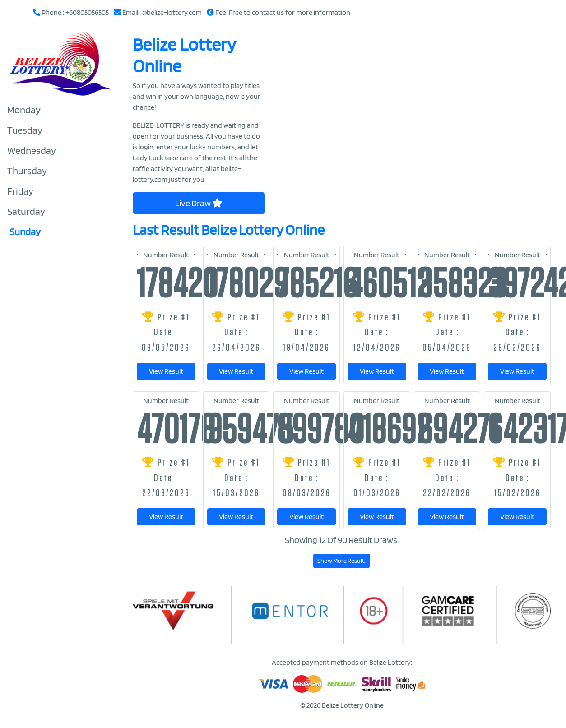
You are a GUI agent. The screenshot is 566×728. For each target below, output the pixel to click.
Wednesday (32, 150)
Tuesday (25, 130)
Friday (20, 191)
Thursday (27, 171)
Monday (24, 110)
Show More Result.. (342, 561)
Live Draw (199, 203)
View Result (166, 371)
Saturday (26, 211)
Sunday (25, 232)
